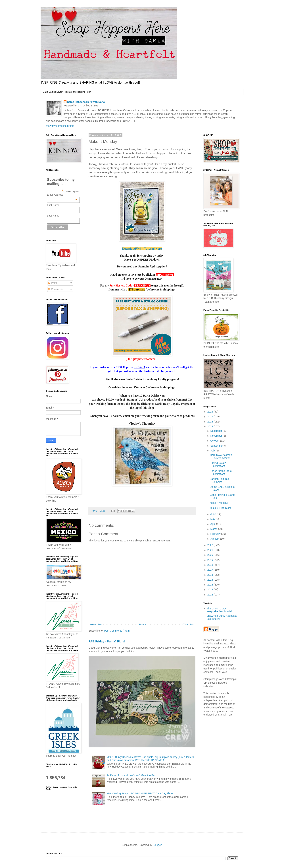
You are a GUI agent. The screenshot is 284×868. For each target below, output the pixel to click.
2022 (211, 545)
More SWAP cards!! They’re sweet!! (221, 456)
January (215, 539)
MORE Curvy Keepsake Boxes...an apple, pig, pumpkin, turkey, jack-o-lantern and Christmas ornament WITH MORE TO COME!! (150, 759)
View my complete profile (60, 126)
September (217, 446)
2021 (211, 550)
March (214, 529)
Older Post (189, 624)
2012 (211, 595)
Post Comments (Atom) (117, 631)
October (215, 441)
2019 (211, 560)
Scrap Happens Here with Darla (86, 102)
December (216, 431)
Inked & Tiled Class (221, 508)
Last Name (53, 216)
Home (142, 624)
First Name (53, 205)
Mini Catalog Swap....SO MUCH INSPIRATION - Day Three (140, 793)
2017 (211, 570)
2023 (211, 426)
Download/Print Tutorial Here (142, 249)
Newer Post (96, 624)
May (213, 519)
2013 (211, 589)
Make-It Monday (219, 503)
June (213, 514)
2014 (211, 585)
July (213, 451)
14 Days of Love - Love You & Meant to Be (131, 775)
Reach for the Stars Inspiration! (221, 472)
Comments (56, 289)
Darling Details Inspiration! (218, 464)
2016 (211, 575)
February (216, 534)
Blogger (157, 845)
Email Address (62, 195)
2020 (211, 555)
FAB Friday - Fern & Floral (107, 641)
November (216, 436)
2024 (211, 422)
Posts (53, 283)
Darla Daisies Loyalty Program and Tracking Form (67, 92)
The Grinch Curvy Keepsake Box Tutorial (219, 610)
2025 (211, 417)
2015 (211, 580)
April (213, 524)
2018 (211, 565)
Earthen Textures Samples (219, 480)
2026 (211, 412)
